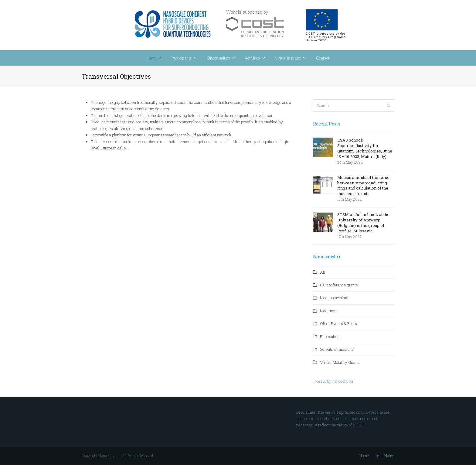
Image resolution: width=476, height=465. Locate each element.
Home (364, 456)
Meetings (328, 311)
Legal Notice (385, 456)
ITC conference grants (339, 285)
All (323, 272)
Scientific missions (337, 349)
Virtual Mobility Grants (340, 362)
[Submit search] (388, 106)
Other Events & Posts (338, 323)
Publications (331, 337)
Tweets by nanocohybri (333, 381)
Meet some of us (334, 298)
